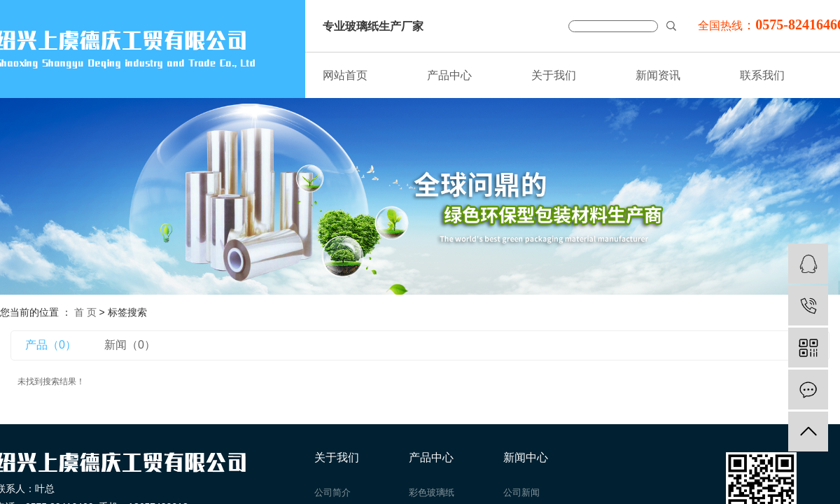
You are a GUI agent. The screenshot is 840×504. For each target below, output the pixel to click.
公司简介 (332, 492)
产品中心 (449, 75)
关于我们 (554, 75)
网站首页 (345, 75)
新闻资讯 (658, 75)
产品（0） (51, 345)
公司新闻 (521, 492)
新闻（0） (130, 345)
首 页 (85, 312)
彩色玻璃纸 (432, 492)
